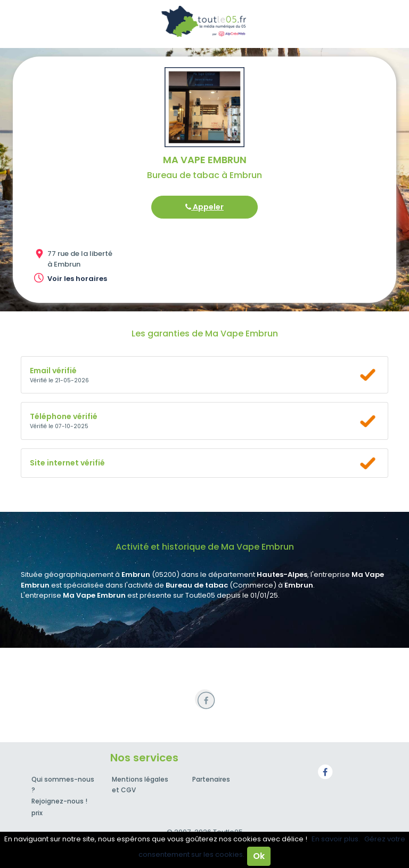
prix (37, 813)
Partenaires (211, 779)
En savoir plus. (336, 839)
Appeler (204, 207)
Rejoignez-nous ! (59, 801)
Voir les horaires (77, 279)
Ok (259, 856)
